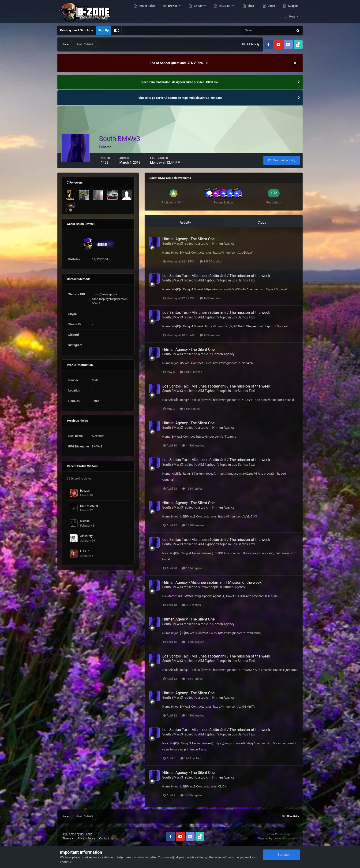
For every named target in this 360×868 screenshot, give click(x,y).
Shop (251, 12)
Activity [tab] (185, 222)
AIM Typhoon (208, 280)
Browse (173, 12)
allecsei (85, 521)
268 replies (191, 605)
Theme (68, 838)
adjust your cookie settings (188, 857)
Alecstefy (86, 536)
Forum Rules (147, 12)
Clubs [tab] (262, 222)
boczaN (85, 491)
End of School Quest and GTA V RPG (176, 63)
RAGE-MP (226, 12)
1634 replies (210, 298)
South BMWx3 (172, 244)
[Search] (267, 30)
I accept (281, 855)
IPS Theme (69, 834)
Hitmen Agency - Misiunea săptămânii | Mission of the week (212, 582)
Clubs (272, 12)
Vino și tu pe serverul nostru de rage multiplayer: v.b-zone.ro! (180, 98)
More (292, 12)
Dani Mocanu (89, 506)
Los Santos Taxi (243, 280)
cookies (87, 857)
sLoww (203, 587)
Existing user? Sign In (77, 30)
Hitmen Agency (223, 244)
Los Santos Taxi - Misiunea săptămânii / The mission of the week (216, 276)
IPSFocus (86, 834)
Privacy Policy (86, 838)
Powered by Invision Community (278, 838)
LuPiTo (85, 551)
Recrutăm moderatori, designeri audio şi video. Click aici (180, 82)
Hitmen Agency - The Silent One (188, 239)
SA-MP (199, 12)
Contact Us (106, 838)
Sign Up (103, 30)
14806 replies (211, 261)
